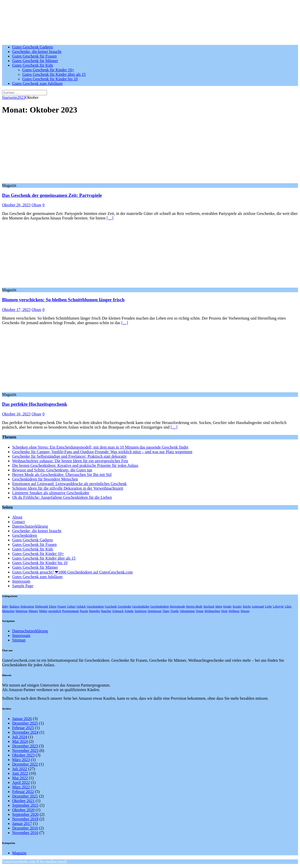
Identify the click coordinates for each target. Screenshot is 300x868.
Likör (288, 606)
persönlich (55, 611)
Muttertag (21, 611)
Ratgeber (94, 611)
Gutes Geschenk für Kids (33, 65)
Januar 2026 (22, 719)
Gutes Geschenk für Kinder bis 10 (50, 79)
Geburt (71, 606)
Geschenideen (95, 606)
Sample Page (23, 586)
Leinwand (258, 606)
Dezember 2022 (25, 764)
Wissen (245, 611)
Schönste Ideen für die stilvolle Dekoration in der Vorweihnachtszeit (68, 488)
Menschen (8, 611)
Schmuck (118, 611)
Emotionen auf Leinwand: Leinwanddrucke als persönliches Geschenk (69, 484)
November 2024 (25, 732)
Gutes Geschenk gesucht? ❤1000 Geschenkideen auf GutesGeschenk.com (73, 572)
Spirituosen (155, 611)
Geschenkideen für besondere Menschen (45, 479)
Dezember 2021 (25, 796)
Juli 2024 (20, 737)
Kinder (227, 606)
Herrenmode (178, 606)
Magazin (19, 853)
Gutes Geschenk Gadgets (33, 47)
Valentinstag (187, 611)
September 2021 (25, 805)
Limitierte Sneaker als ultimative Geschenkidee (51, 493)
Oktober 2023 (23, 755)
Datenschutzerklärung (30, 526)
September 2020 (25, 814)
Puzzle (84, 611)
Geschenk (111, 606)
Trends (175, 611)
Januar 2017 (22, 824)
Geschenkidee (141, 606)
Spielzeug (141, 611)
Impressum (21, 581)
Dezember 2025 (25, 723)
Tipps (166, 611)
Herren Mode (194, 606)
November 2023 (25, 751)
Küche (247, 606)
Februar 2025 (23, 728)
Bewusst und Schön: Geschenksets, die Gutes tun (52, 470)
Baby (5, 606)
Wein (224, 611)
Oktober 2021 (23, 801)
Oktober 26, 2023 (16, 205)
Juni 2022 (20, 773)
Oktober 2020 (23, 810)
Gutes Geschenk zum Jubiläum (37, 84)
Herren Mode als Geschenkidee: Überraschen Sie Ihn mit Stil (62, 475)
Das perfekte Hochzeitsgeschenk (35, 404)
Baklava (14, 606)
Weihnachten (212, 611)
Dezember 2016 (25, 828)
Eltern (53, 606)
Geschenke (125, 606)
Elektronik (42, 606)
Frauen (62, 606)
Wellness (234, 611)
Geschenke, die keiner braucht (37, 52)
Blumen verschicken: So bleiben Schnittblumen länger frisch (63, 300)
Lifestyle (278, 606)
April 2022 (21, 782)
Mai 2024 (20, 741)
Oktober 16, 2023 (16, 414)
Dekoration (27, 606)
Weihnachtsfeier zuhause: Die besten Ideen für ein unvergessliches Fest (70, 461)
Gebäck (81, 606)
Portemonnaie (71, 611)
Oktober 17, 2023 (16, 310)
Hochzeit (209, 606)
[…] (110, 218)
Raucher (106, 611)
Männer (33, 611)
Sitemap (19, 640)
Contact (19, 522)
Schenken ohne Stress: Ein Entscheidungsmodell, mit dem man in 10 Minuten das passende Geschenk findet (100, 447)
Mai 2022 (20, 778)
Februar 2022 (23, 792)
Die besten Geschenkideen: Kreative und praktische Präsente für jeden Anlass (75, 465)
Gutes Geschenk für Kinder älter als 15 (54, 74)
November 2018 (25, 819)
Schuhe (129, 611)
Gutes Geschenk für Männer (35, 61)
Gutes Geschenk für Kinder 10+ (48, 70)
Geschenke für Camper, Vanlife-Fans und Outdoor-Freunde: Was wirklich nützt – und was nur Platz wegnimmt (102, 452)
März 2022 (21, 787)
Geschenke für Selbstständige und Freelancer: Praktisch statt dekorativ (69, 456)
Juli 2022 (20, 769)
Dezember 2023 (25, 746)
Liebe (268, 606)
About (17, 517)
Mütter (43, 611)
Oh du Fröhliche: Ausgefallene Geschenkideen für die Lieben (62, 497)
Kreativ (237, 606)
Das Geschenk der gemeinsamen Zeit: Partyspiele (52, 195)
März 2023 (21, 760)
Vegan (200, 611)
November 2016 (25, 833)
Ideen (219, 606)
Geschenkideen (25, 535)
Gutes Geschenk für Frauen (34, 56)
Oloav (36, 205)
